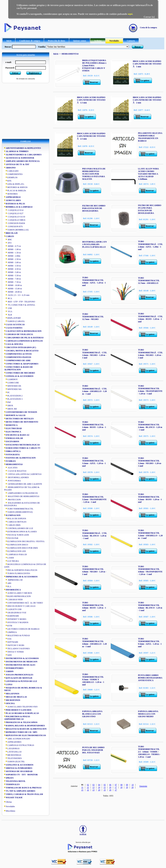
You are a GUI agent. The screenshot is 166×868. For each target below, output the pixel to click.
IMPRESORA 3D (13, 580)
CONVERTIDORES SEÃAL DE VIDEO (24, 603)
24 (99, 790)
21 (82, 790)
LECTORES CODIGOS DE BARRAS (22, 629)
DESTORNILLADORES (16, 477)
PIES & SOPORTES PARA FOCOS (21, 570)
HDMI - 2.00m (12, 256)
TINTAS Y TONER (14, 652)
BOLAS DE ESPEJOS (15, 519)
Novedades (114, 41)
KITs (8, 181)
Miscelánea (10, 811)
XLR (8, 315)
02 (88, 785)
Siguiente (143, 786)
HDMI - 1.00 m (12, 249)
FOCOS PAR (11, 538)
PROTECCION (12, 500)
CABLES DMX (12, 525)
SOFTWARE (11, 642)
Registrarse (34, 73)
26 (110, 790)
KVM (8, 626)
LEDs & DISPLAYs (14, 184)
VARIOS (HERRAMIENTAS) (18, 512)
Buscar (138, 47)
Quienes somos (80, 41)
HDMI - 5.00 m (12, 272)
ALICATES (11, 468)
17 (116, 787)
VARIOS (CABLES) (14, 321)
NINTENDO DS (13, 386)
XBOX (9, 406)
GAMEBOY (11, 379)
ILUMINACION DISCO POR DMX (21, 548)
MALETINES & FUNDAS (17, 635)
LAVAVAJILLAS (13, 752)
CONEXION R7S (13, 227)
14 (99, 787)
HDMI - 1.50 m (12, 253)
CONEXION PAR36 (15, 223)
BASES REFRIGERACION (17, 596)
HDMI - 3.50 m (12, 266)
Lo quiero (145, 80)
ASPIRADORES (13, 742)
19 (127, 787)
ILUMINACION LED (15, 551)
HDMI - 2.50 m (12, 259)
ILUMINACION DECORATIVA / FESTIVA (24, 541)
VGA (8, 311)
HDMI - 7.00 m (12, 279)
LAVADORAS (12, 748)
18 (121, 787)
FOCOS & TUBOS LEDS (17, 535)
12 (88, 787)
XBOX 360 (10, 409)
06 (110, 785)
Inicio (9, 41)
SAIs (8, 639)
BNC (8, 240)
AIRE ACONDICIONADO (17, 739)
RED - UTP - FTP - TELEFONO (20, 302)
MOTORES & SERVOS (16, 187)
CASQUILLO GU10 (15, 217)
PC (7, 392)
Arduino (98, 41)
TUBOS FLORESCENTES (17, 573)
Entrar (15, 73)
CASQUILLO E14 (14, 210)
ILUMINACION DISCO (16, 545)
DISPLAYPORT (13, 318)
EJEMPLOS (11, 177)
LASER (9, 558)
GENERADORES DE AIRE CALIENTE (23, 484)
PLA (8, 586)
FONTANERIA (12, 481)
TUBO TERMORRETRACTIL (19, 509)
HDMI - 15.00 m (13, 289)
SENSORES (11, 194)
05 (105, 785)
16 (110, 787)
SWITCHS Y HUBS (14, 645)
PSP (7, 402)
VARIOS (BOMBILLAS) (16, 230)
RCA (8, 298)
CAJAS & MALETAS (15, 471)
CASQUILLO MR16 (15, 220)
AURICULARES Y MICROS (18, 593)
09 (127, 785)
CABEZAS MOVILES (15, 522)
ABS (8, 583)
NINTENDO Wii (13, 389)
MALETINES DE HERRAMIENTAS (22, 496)
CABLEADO (11, 171)
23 (94, 790)
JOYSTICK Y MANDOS (16, 622)
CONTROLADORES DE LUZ (19, 528)
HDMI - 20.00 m (13, 292)
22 (88, 790)
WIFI (8, 655)
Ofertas (9, 802)
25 (105, 790)
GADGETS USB (13, 609)
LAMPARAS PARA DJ (15, 554)
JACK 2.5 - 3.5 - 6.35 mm (17, 295)
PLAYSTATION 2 (13, 396)
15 (105, 787)
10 (133, 785)
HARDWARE (12, 616)
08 (121, 785)
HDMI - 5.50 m (12, 276)
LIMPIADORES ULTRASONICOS (21, 493)
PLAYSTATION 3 (13, 399)
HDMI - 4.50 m (12, 269)
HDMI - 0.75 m (12, 246)
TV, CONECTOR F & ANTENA (20, 305)
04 (99, 785)
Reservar (94, 82)
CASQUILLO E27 (14, 213)
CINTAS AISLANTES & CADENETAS (23, 474)
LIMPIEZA (11, 632)
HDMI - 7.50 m (12, 282)
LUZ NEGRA (12, 561)
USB (8, 308)
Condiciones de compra (30, 41)
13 (94, 787)
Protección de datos (56, 41)
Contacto (131, 41)
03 (94, 785)
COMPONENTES (13, 174)
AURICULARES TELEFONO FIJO (21, 707)
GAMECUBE (11, 383)
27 (116, 790)
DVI (8, 243)
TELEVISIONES (13, 758)
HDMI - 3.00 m (12, 262)
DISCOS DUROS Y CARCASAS (20, 606)
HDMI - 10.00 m (13, 285)
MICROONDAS (13, 755)
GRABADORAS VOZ (15, 613)
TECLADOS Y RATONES (17, 649)
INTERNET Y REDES (15, 619)
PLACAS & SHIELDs (15, 191)
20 (133, 787)
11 (82, 787)
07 (116, 785)
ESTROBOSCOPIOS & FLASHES (20, 532)
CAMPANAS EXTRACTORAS (19, 745)
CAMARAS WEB (13, 600)
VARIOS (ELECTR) (14, 762)
